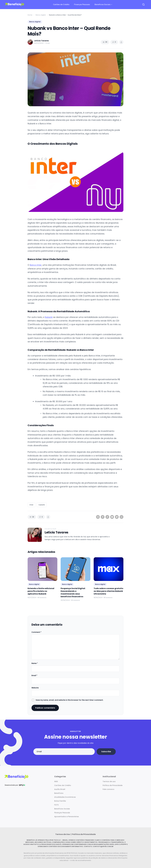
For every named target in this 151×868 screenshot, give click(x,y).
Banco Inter (36, 265)
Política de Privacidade (113, 785)
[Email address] (64, 752)
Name (35, 663)
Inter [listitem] (31, 505)
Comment (36, 632)
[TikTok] (107, 517)
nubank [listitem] (42, 505)
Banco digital (41, 15)
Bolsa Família (60, 801)
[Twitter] (117, 517)
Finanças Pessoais (82, 4)
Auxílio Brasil (60, 789)
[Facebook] (103, 517)
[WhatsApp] (122, 517)
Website (35, 688)
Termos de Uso (63, 834)
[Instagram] (98, 517)
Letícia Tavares (56, 532)
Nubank (49, 317)
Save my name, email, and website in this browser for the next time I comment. (70, 700)
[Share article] (121, 42)
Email (34, 675)
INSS (56, 781)
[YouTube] (112, 517)
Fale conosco (108, 789)
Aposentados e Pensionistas (67, 817)
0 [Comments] (114, 42)
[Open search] (143, 4)
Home (30, 15)
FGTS (56, 805)
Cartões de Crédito (61, 4)
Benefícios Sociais (103, 4)
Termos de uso (109, 781)
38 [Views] (105, 42)
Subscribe (106, 752)
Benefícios (59, 793)
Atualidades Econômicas (65, 797)
